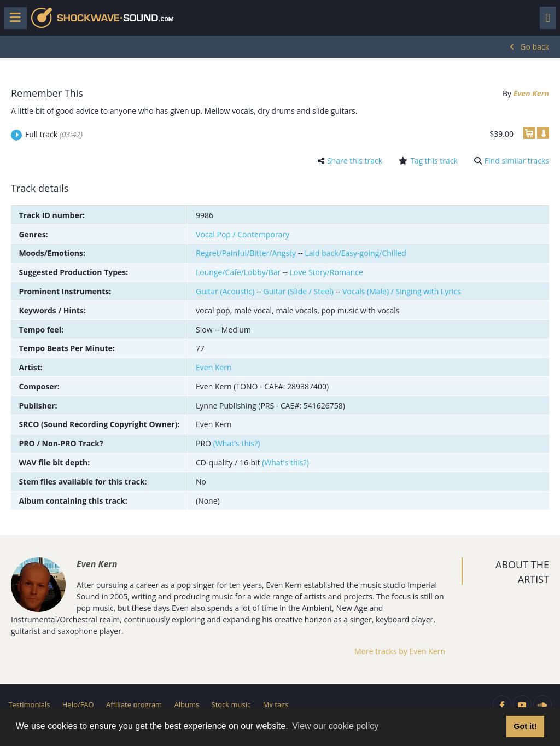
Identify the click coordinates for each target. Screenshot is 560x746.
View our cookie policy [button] (335, 726)
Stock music (231, 704)
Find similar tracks (517, 161)
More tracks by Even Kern (400, 651)
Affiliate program (134, 704)
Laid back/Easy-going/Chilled (355, 253)
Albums (187, 704)
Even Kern (531, 93)
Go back (535, 47)
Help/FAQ (78, 704)
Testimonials (29, 704)
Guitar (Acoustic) (225, 291)
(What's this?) (237, 443)
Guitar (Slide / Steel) (298, 291)
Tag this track (434, 161)
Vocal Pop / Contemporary (243, 234)
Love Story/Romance (326, 272)
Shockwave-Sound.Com (102, 18)
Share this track (355, 161)
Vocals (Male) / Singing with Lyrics (402, 291)
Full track (54, 134)
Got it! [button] (525, 726)
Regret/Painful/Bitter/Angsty (246, 253)
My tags (276, 704)
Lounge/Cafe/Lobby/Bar (238, 272)
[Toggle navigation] (548, 18)
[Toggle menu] (16, 18)
